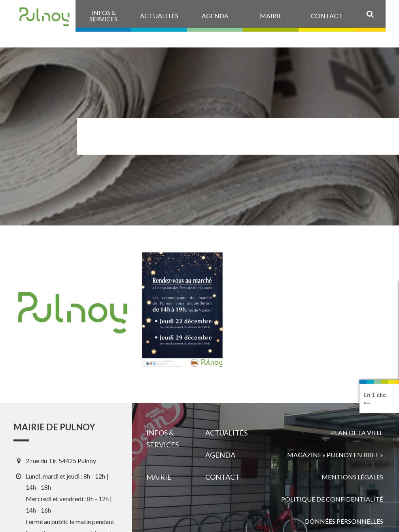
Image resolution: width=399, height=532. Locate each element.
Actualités (226, 433)
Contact (222, 477)
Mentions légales (352, 477)
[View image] (182, 310)
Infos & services (163, 439)
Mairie (159, 477)
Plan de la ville (357, 433)
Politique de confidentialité (332, 499)
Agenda (220, 455)
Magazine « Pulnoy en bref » (335, 455)
